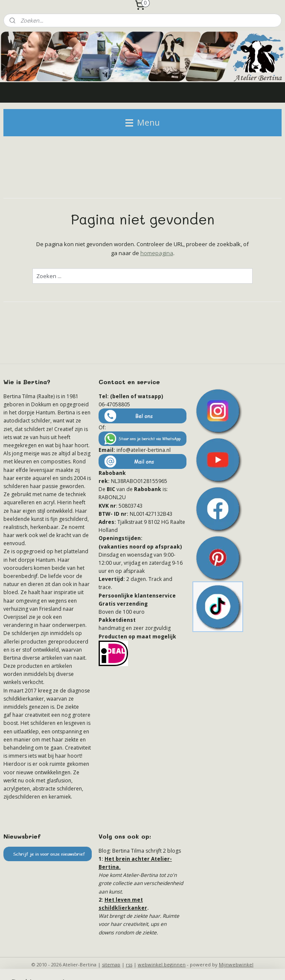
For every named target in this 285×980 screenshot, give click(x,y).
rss (129, 964)
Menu (142, 122)
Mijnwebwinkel (236, 964)
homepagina (157, 253)
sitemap (111, 964)
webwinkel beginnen (162, 964)
